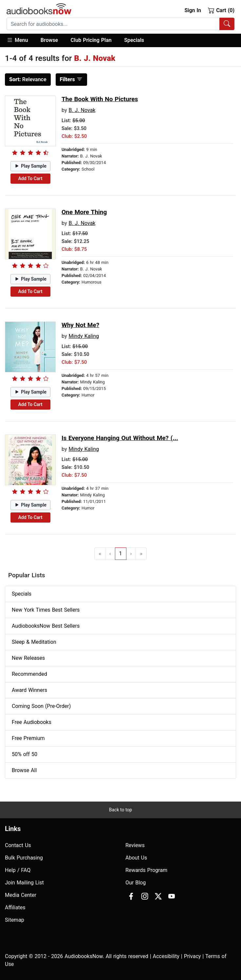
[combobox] (120, 24)
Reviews (135, 845)
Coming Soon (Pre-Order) (41, 706)
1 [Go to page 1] (121, 554)
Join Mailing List (24, 883)
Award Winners (29, 690)
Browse (49, 40)
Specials (134, 40)
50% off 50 (25, 754)
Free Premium (28, 738)
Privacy (193, 956)
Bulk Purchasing (24, 858)
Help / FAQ (18, 870)
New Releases (28, 658)
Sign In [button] (193, 10)
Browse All (24, 770)
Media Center (21, 895)
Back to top (120, 810)
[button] (20, 40)
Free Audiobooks (32, 722)
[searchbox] (113, 24)
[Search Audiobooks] (227, 24)
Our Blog (136, 883)
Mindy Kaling (84, 336)
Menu (17, 40)
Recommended (29, 674)
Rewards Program (146, 870)
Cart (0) (221, 10)
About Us (136, 858)
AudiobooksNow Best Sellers (46, 626)
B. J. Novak (82, 110)
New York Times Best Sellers (46, 610)
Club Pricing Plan (91, 40)
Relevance (28, 79)
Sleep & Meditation (34, 642)
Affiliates (15, 907)
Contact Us (18, 845)
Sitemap (15, 920)
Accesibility (166, 956)
